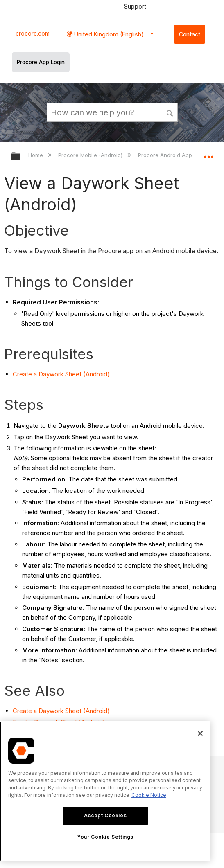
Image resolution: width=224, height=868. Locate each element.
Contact (190, 34)
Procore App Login (41, 62)
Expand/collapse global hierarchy (21, 157)
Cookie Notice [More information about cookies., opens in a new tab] (149, 795)
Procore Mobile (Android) (91, 155)
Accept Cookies (105, 815)
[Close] (200, 733)
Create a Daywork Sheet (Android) (61, 374)
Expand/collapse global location (208, 154)
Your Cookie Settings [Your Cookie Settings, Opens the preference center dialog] (105, 837)
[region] (105, 791)
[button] (170, 112)
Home (36, 155)
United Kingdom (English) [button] (108, 34)
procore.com (33, 34)
